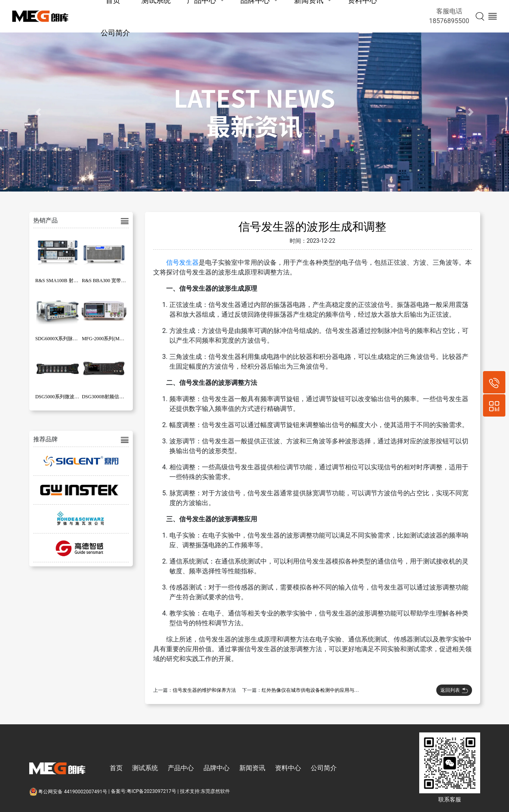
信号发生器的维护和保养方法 (204, 690)
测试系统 (145, 768)
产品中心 (181, 768)
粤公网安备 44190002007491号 (69, 792)
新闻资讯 (252, 768)
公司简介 (115, 33)
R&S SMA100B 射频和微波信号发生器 (76, 281)
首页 (116, 768)
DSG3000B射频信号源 (105, 397)
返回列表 (454, 690)
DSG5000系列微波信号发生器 (67, 397)
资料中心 (288, 768)
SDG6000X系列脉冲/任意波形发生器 (74, 339)
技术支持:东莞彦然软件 (205, 792)
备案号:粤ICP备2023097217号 (144, 792)
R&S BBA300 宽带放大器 (109, 281)
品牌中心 (217, 768)
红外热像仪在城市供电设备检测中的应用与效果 (313, 690)
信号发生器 (182, 262)
